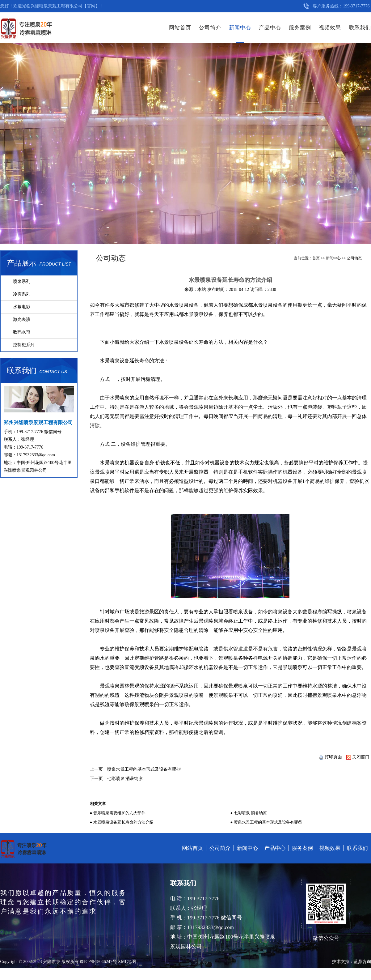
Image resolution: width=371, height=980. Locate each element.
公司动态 (354, 258)
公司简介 (210, 28)
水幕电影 (22, 307)
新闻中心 (240, 28)
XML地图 (127, 962)
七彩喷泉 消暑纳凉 (125, 779)
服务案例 (300, 28)
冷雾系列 (22, 294)
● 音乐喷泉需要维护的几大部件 (118, 813)
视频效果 (330, 28)
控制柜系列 (24, 345)
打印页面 (330, 757)
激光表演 (22, 320)
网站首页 (180, 28)
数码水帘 (22, 332)
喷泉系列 (22, 281)
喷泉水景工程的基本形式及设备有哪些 (144, 769)
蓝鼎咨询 (362, 962)
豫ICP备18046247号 (98, 962)
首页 (316, 258)
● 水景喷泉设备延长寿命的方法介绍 (122, 822)
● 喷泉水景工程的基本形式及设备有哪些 (266, 822)
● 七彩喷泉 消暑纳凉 (249, 813)
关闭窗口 (358, 757)
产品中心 (270, 28)
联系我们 (360, 28)
